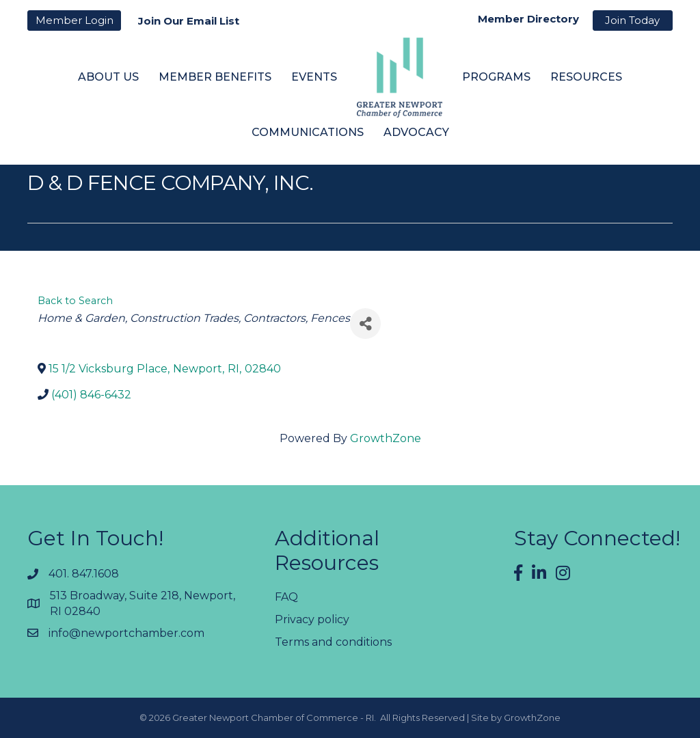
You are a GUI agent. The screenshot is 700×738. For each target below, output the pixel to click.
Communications (308, 132)
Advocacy (416, 132)
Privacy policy (312, 619)
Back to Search (75, 301)
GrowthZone (386, 438)
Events (314, 77)
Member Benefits (215, 77)
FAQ (286, 597)
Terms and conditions (333, 642)
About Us (108, 77)
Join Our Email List (189, 21)
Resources (586, 77)
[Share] (365, 324)
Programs (496, 77)
